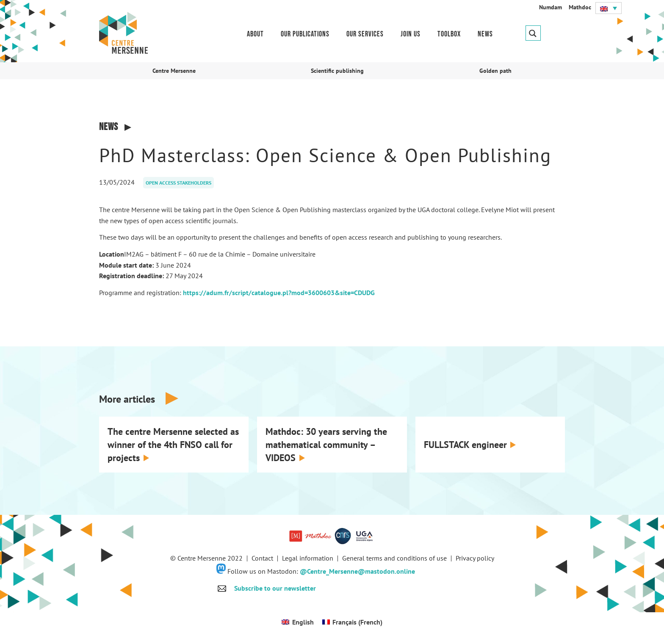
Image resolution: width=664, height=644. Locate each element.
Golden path (495, 71)
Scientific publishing (337, 71)
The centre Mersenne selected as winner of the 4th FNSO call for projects (173, 445)
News (485, 34)
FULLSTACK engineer (465, 445)
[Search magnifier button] (533, 33)
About (255, 34)
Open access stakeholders (178, 183)
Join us (411, 34)
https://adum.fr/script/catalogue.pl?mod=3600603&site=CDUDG (279, 293)
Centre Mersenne (174, 71)
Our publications (305, 34)
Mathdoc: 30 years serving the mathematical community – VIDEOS (326, 445)
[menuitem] (609, 8)
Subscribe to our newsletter (275, 588)
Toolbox (449, 34)
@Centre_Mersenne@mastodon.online (357, 571)
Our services (365, 34)
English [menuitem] (303, 622)
